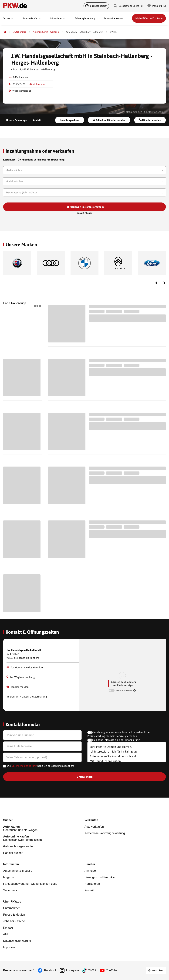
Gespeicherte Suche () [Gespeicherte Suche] (128, 6)
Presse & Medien (14, 915)
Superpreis (10, 890)
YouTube (112, 970)
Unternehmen (12, 908)
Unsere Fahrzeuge (16, 120)
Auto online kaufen (113, 18)
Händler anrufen (150, 120)
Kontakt (37, 120)
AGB (6, 934)
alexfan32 (136, 112)
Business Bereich (96, 6)
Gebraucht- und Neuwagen (44, 828)
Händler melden (18, 687)
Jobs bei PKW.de (14, 921)
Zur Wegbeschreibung (21, 677)
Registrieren (92, 884)
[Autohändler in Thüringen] (46, 32)
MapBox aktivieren (124, 691)
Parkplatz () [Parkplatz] (157, 6)
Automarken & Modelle (18, 871)
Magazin (9, 877)
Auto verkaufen (94, 827)
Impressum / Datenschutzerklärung (27, 697)
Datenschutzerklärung (24, 766)
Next (164, 283)
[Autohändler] (20, 32)
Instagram (72, 970)
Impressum (10, 947)
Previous (156, 283)
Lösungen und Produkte (100, 877)
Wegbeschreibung (22, 91)
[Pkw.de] (5, 32)
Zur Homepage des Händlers (25, 667)
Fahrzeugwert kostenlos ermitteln (85, 207)
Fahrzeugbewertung (85, 18)
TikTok (92, 970)
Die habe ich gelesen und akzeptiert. (41, 766)
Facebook (50, 970)
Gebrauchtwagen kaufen (19, 846)
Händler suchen (13, 853)
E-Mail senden (20, 77)
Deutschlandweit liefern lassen (44, 838)
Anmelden (91, 871)
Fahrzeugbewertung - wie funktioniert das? (30, 884)
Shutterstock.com (154, 112)
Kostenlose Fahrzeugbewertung (105, 833)
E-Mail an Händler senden (109, 120)
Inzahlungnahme (70, 120)
